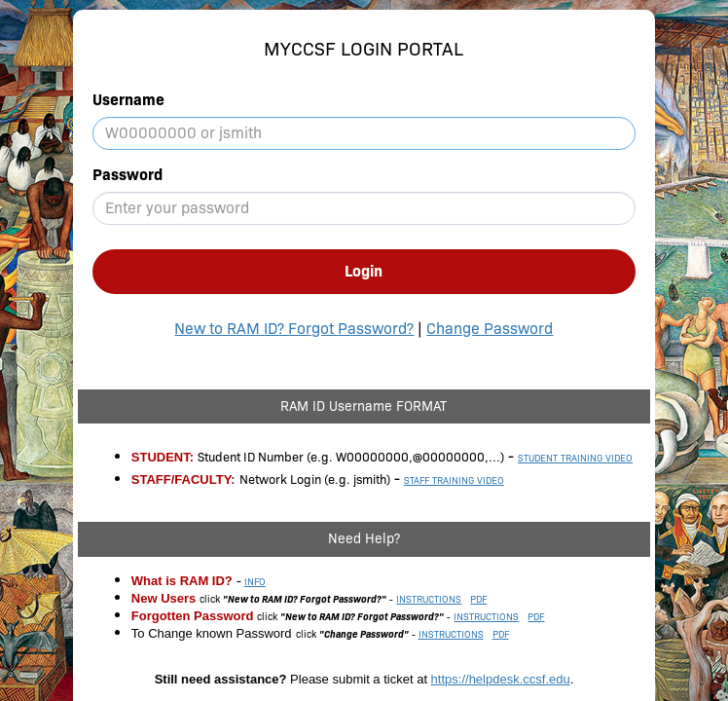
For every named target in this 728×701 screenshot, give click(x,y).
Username (128, 100)
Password (127, 175)
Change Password (490, 329)
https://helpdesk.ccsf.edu (501, 679)
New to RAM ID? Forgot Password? (294, 329)
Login (364, 271)
